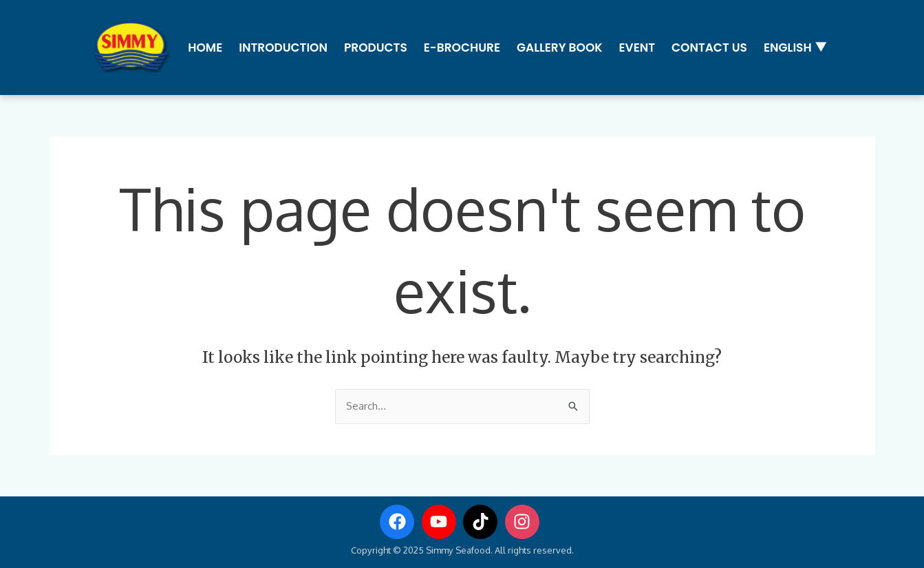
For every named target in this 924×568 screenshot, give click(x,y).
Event (637, 48)
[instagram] (525, 522)
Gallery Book (560, 48)
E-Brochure (462, 48)
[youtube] (442, 522)
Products (376, 48)
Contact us (709, 48)
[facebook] (400, 522)
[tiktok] (483, 522)
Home (205, 48)
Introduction (283, 48)
